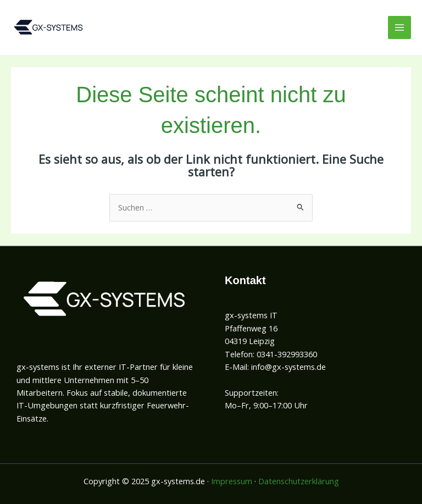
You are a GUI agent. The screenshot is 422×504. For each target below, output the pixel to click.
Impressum (232, 481)
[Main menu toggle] (399, 27)
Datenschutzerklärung (299, 481)
